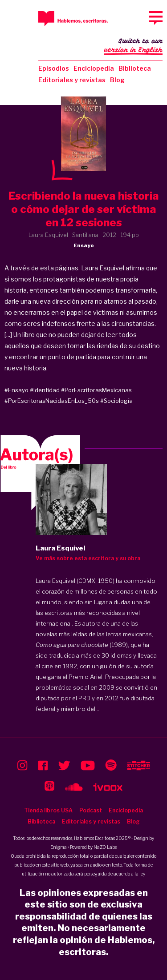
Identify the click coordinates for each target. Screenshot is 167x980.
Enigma (59, 847)
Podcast (91, 810)
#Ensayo (16, 390)
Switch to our (133, 46)
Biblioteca (135, 68)
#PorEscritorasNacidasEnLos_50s (52, 401)
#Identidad (45, 390)
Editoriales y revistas (72, 80)
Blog (117, 80)
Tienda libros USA (48, 810)
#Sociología (116, 401)
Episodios (54, 68)
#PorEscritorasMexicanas (96, 390)
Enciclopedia (94, 68)
